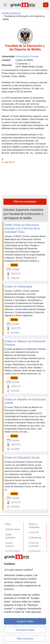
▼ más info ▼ (8, 162)
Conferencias (35, 538)
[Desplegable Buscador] (46, 5)
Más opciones (25, 638)
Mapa (8, 524)
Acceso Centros (13, 551)
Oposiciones (35, 551)
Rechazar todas (25, 630)
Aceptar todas (25, 621)
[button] (25, 162)
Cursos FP (34, 532)
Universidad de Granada (27, 56)
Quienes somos (13, 529)
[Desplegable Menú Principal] (5, 5)
